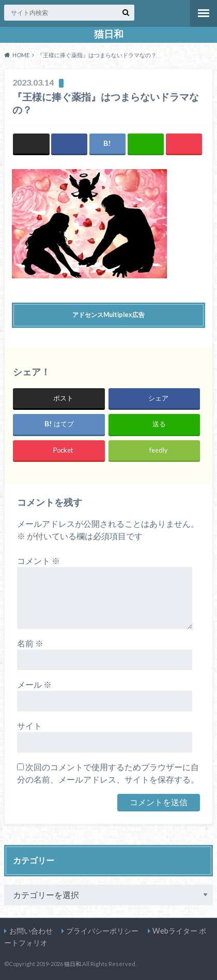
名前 (30, 643)
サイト (29, 726)
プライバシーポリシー (102, 931)
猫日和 (109, 34)
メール (34, 684)
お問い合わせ (31, 931)
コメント (38, 561)
